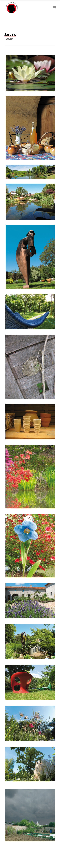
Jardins (9, 39)
